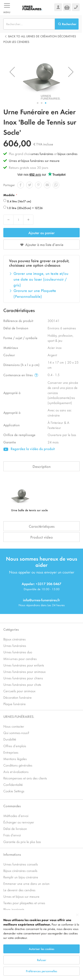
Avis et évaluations (16, 772)
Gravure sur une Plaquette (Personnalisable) (35, 293)
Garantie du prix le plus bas (22, 842)
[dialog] (41, 945)
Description (42, 466)
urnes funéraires (42, 154)
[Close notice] (77, 915)
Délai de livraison (15, 828)
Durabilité (10, 739)
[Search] (67, 24)
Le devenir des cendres (19, 890)
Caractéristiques (42, 526)
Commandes (12, 806)
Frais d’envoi (12, 835)
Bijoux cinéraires (14, 639)
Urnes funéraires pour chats (22, 684)
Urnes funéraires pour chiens (23, 678)
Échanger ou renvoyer (19, 822)
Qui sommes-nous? (16, 733)
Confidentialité (13, 784)
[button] (12, 72)
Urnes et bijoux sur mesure (21, 896)
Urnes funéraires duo (18, 652)
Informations (12, 854)
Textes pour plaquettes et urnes (24, 903)
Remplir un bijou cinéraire (21, 877)
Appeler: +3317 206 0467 (41, 584)
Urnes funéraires (15, 645)
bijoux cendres (68, 154)
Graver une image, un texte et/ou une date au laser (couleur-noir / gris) (41, 279)
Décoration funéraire (17, 697)
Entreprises (11, 752)
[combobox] (29, 24)
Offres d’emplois (15, 746)
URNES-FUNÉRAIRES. (19, 716)
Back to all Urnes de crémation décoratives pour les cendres (40, 39)
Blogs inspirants (14, 909)
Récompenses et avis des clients (25, 778)
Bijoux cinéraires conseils (20, 870)
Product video (42, 537)
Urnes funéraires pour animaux (24, 671)
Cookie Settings (14, 791)
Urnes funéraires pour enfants (24, 665)
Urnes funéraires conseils (21, 864)
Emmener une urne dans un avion (26, 883)
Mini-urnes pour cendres (20, 659)
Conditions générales (18, 765)
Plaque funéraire (14, 704)
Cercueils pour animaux (19, 691)
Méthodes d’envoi (16, 816)
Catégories (11, 629)
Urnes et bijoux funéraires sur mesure (34, 160)
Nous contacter (14, 726)
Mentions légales (15, 759)
